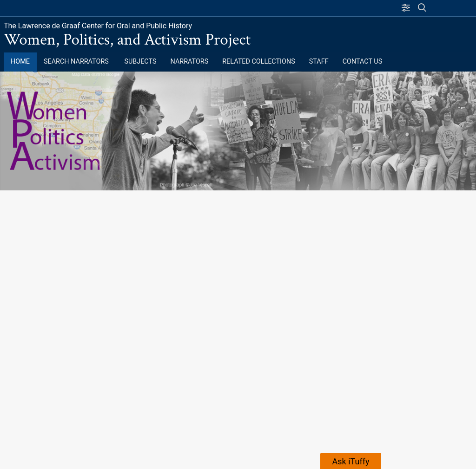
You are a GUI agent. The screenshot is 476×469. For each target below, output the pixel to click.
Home (20, 62)
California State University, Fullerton (81, 8)
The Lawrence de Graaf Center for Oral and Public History (98, 26)
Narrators (190, 62)
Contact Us (363, 62)
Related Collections (259, 62)
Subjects (140, 62)
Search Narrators (77, 62)
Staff (319, 62)
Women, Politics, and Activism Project (127, 40)
